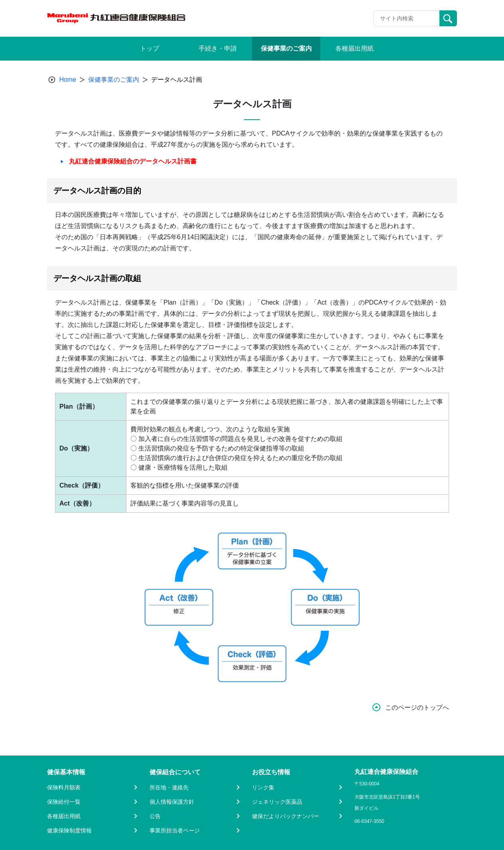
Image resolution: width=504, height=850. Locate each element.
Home (68, 80)
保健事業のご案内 (114, 80)
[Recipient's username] (407, 18)
